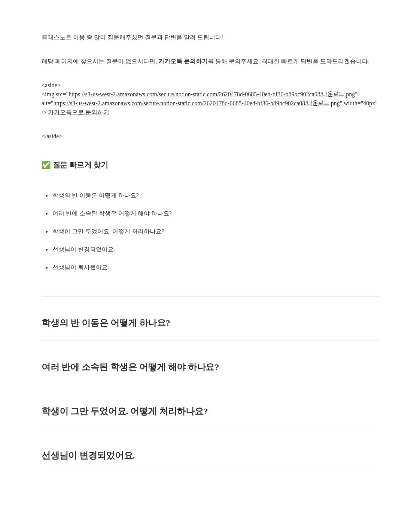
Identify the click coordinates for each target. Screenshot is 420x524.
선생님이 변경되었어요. (84, 249)
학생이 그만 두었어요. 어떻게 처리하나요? (108, 231)
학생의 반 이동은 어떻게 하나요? (96, 195)
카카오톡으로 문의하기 (79, 112)
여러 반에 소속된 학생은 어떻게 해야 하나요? (112, 213)
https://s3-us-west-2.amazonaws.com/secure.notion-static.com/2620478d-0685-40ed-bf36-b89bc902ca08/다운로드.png (212, 94)
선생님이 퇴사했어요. (81, 267)
